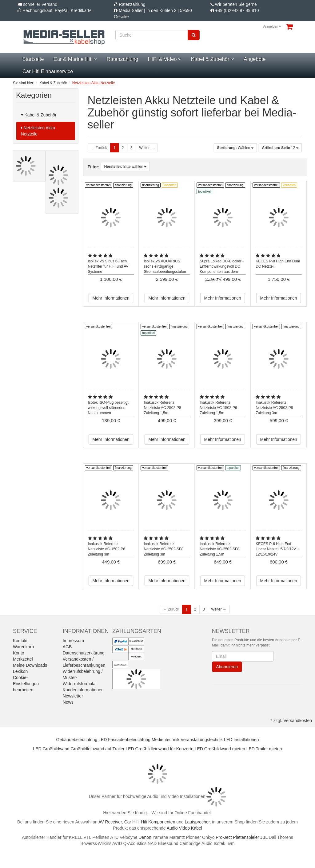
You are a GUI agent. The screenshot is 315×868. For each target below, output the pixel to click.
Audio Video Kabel (184, 828)
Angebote (255, 59)
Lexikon (20, 671)
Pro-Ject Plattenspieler (237, 837)
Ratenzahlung (123, 59)
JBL (264, 837)
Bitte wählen (126, 167)
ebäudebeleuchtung (78, 740)
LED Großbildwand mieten (220, 749)
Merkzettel (23, 659)
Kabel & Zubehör (213, 59)
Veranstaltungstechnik (202, 740)
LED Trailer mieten (264, 749)
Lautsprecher (197, 822)
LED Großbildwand (51, 749)
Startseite (33, 59)
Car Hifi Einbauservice (48, 71)
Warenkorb (23, 647)
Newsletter (73, 696)
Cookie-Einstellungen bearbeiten (26, 684)
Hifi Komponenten (158, 822)
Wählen (235, 148)
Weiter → (147, 148)
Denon (145, 837)
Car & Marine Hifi (75, 59)
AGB (67, 647)
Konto (19, 653)
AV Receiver (110, 822)
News (68, 702)
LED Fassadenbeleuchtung (124, 740)
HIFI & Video (164, 59)
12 (280, 148)
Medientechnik (165, 740)
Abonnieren (227, 667)
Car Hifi (132, 822)
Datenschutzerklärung (84, 653)
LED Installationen (241, 740)
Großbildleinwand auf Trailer (98, 749)
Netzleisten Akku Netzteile (38, 131)
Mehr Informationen (111, 298)
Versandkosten (298, 721)
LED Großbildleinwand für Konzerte (160, 749)
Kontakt (20, 641)
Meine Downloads (30, 665)
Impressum (73, 641)
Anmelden (272, 26)
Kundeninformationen (83, 690)
